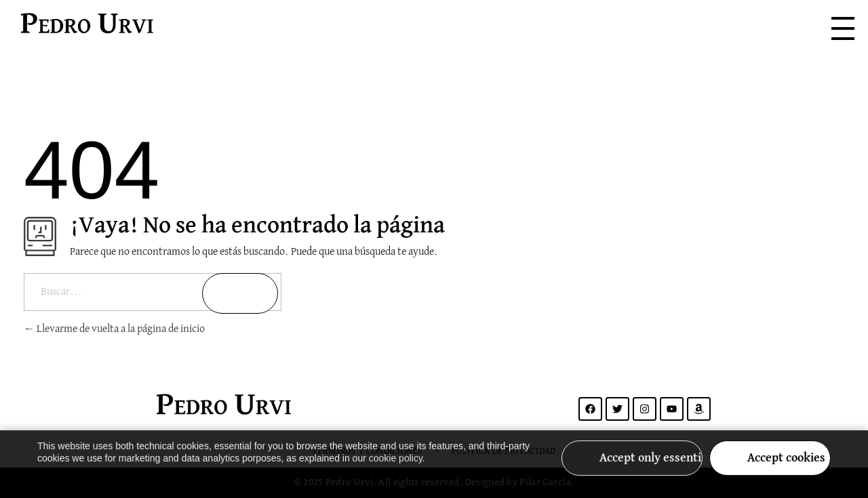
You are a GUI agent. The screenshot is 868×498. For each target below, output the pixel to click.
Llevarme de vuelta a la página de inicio (114, 329)
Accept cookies (786, 467)
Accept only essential (651, 467)
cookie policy (396, 467)
